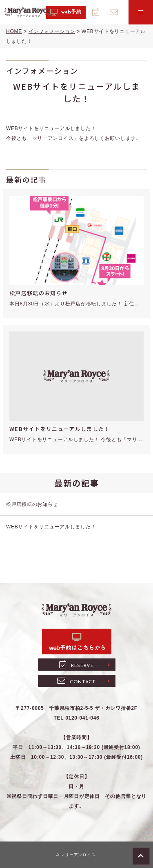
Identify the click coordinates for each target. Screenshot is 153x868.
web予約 (66, 12)
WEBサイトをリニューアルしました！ (60, 429)
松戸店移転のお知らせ (39, 293)
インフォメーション (52, 31)
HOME (14, 31)
